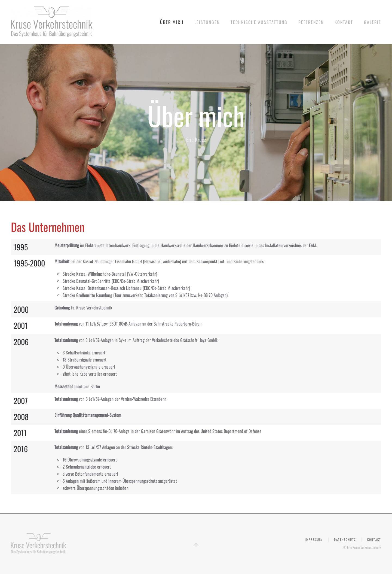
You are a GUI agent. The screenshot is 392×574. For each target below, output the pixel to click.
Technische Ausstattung (259, 22)
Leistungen (207, 22)
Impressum (314, 541)
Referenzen (311, 22)
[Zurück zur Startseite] (52, 22)
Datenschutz (345, 541)
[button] (196, 545)
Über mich (172, 22)
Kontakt (344, 22)
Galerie (373, 22)
